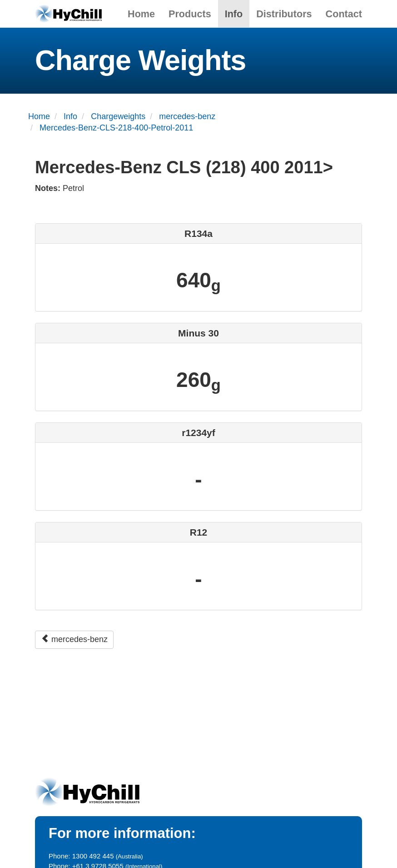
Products (190, 14)
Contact (344, 14)
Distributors (284, 14)
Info (234, 14)
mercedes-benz (74, 639)
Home (141, 14)
